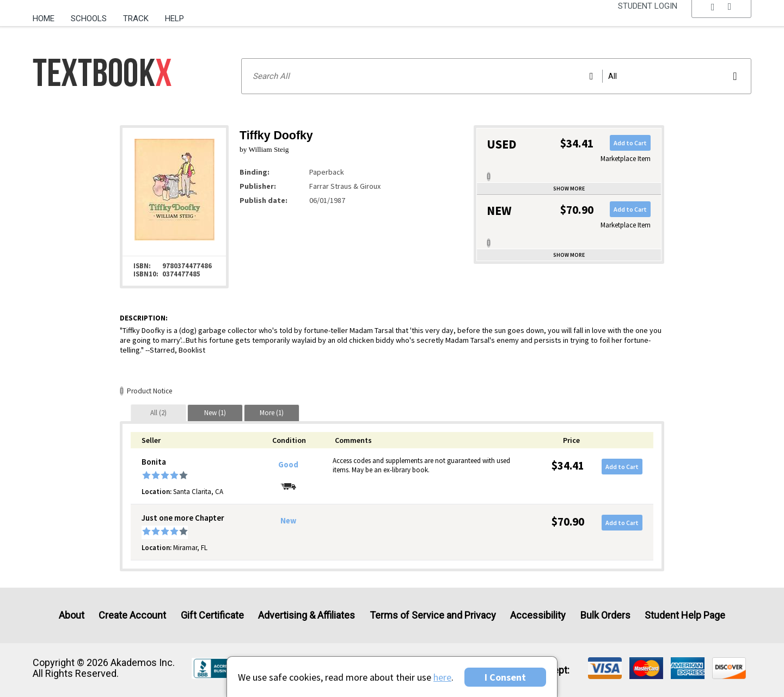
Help (174, 18)
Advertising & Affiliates (307, 615)
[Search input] (496, 76)
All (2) (158, 413)
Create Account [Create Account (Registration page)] (132, 615)
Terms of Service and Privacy (433, 615)
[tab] (158, 413)
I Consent (505, 677)
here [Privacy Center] (442, 677)
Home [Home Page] (44, 18)
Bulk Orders (605, 615)
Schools (89, 18)
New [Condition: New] (288, 521)
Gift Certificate (212, 615)
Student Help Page (685, 615)
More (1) (272, 413)
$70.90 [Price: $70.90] (568, 522)
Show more (569, 189)
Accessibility (538, 615)
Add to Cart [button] (630, 143)
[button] (721, 19)
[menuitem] (48, 15)
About (72, 615)
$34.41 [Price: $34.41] (568, 465)
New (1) (215, 413)
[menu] (721, 19)
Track (136, 18)
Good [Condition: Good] (288, 465)
